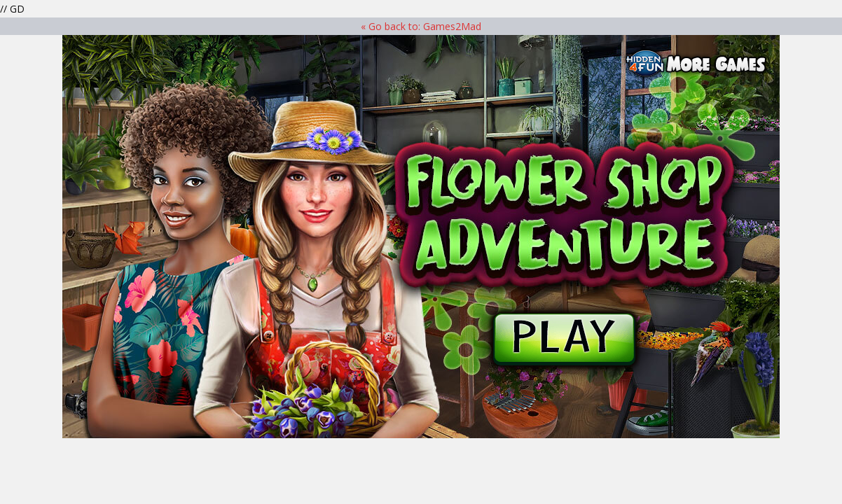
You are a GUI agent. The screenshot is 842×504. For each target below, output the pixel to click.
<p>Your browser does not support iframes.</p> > (421, 237)
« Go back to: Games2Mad (421, 26)
